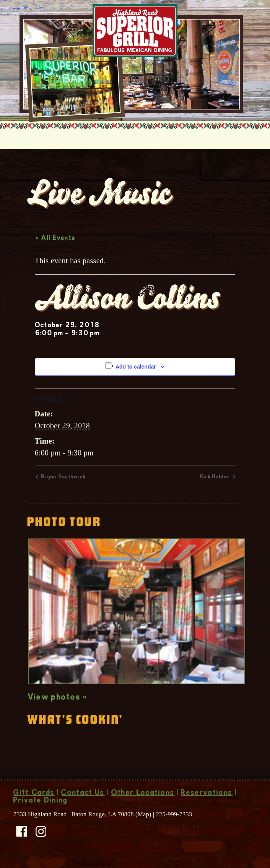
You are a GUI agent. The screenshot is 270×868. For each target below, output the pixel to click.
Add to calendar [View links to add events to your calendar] (136, 367)
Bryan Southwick (63, 477)
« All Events (56, 238)
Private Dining (41, 801)
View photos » (58, 698)
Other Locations (143, 793)
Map (143, 814)
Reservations (207, 793)
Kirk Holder (216, 477)
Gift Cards (34, 793)
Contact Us (83, 793)
